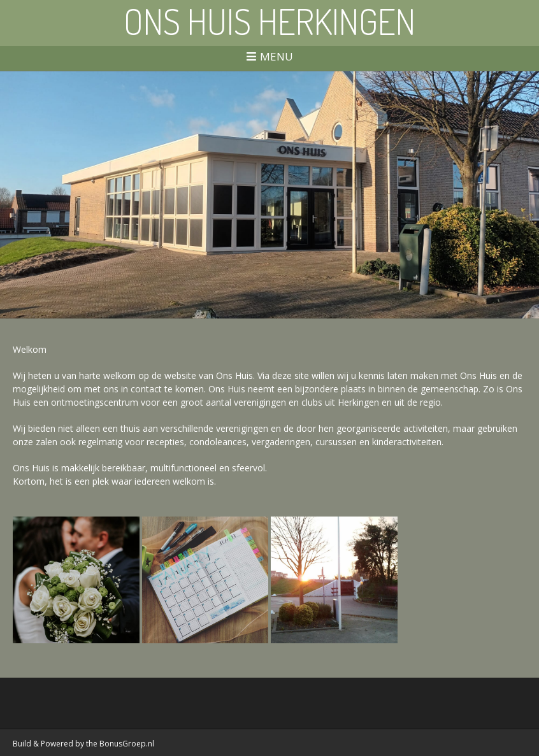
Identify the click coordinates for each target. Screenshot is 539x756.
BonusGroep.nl (127, 744)
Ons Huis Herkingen (269, 21)
